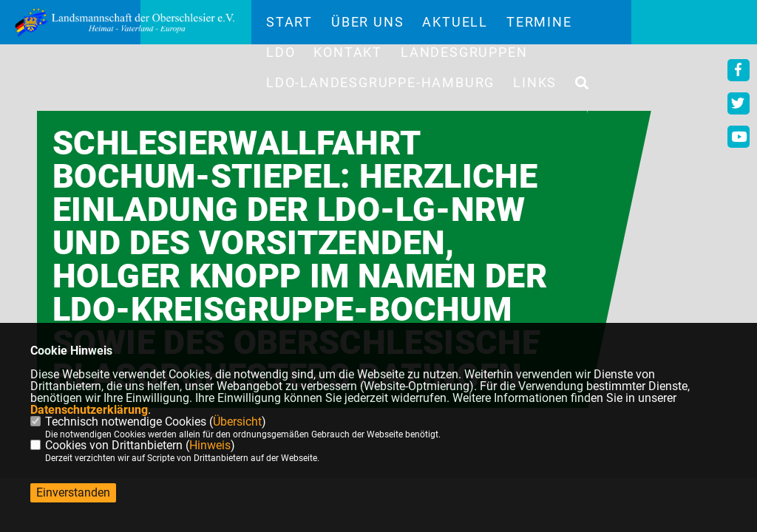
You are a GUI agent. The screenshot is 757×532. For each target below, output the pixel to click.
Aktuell (455, 22)
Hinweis (210, 445)
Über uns (367, 22)
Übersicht (237, 422)
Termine (539, 22)
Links (535, 83)
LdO (281, 52)
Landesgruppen (464, 52)
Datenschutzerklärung (89, 410)
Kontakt (348, 52)
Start (289, 22)
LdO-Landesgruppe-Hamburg (380, 83)
